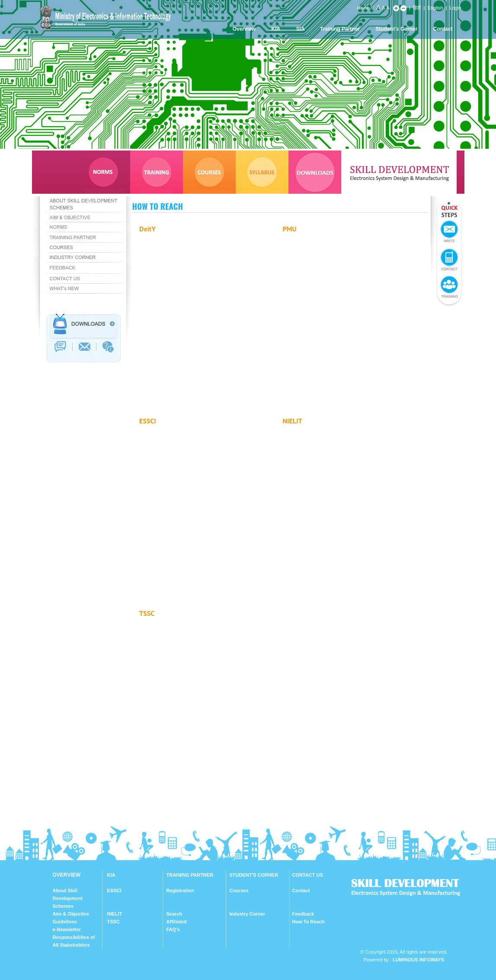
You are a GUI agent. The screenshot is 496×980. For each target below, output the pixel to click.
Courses (239, 890)
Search (174, 914)
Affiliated (177, 922)
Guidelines (65, 922)
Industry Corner (248, 914)
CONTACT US (308, 875)
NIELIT (115, 914)
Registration (180, 890)
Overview (244, 29)
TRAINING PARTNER (190, 875)
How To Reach (309, 922)
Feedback (303, 914)
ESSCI (114, 890)
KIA (276, 29)
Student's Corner (397, 29)
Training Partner (340, 29)
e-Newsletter (67, 929)
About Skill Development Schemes (68, 898)
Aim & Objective (71, 914)
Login (456, 8)
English (435, 8)
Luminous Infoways (418, 960)
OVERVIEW (67, 875)
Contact (443, 29)
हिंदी (417, 8)
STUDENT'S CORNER (254, 875)
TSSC (114, 922)
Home (363, 8)
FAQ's (173, 929)
